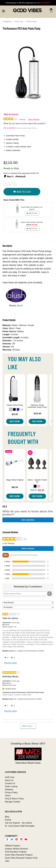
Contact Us (10, 783)
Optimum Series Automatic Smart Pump (37, 406)
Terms (8, 796)
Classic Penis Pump (15, 405)
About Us (9, 780)
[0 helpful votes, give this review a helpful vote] (6, 658)
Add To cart (22, 192)
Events (8, 820)
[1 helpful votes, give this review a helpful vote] (6, 706)
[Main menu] (3, 11)
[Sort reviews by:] (28, 603)
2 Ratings (22, 119)
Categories (7, 21)
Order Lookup (11, 786)
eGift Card (10, 777)
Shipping (9, 789)
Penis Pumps (32, 21)
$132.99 (37, 413)
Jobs (7, 861)
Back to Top (28, 726)
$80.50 (15, 487)
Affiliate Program (12, 846)
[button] (11, 409)
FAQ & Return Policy (14, 799)
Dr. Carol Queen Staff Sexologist (20, 826)
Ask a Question (10, 128)
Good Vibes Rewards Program (19, 855)
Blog (7, 817)
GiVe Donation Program (16, 852)
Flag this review (10, 663)
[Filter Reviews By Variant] (28, 607)
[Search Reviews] (28, 594)
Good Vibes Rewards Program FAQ (21, 858)
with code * (28, 3)
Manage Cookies (13, 802)
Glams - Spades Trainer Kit (37, 481)
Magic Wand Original (15, 480)
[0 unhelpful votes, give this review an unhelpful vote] (12, 658)
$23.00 (15, 414)
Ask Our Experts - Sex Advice (18, 823)
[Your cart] (51, 11)
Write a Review (34, 119)
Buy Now (15, 421)
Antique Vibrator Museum (16, 849)
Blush (20, 306)
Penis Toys (19, 21)
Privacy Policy (11, 792)
